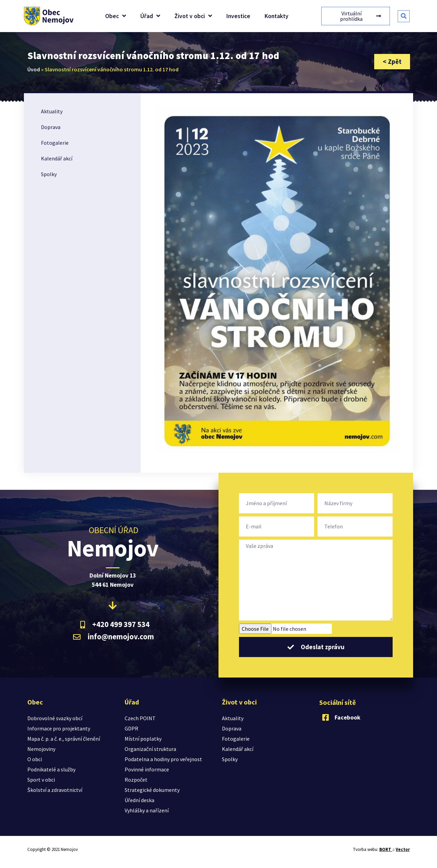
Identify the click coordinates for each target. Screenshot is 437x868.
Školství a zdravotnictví (55, 790)
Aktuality (52, 111)
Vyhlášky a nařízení (147, 810)
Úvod (34, 69)
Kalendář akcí (57, 158)
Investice (238, 16)
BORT (386, 849)
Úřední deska (139, 800)
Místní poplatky (143, 739)
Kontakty (277, 16)
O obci (35, 759)
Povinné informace (147, 769)
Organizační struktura (150, 749)
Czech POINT (140, 718)
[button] (404, 16)
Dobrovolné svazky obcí (55, 718)
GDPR (131, 728)
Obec (116, 16)
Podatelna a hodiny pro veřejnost (163, 759)
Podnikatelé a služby (51, 769)
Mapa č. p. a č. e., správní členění (64, 739)
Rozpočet (136, 780)
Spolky (49, 174)
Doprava (51, 127)
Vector (403, 849)
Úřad (150, 16)
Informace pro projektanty (59, 728)
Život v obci (193, 16)
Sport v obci (41, 780)
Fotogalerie (55, 143)
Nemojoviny (41, 749)
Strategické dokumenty (152, 790)
